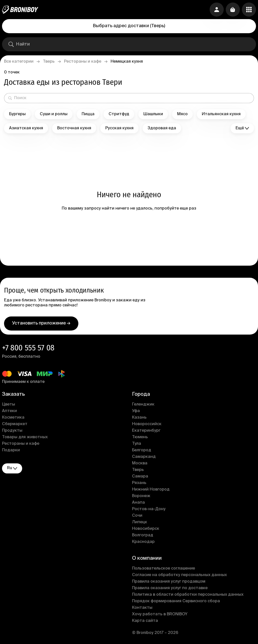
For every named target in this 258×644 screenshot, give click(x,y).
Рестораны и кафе (83, 62)
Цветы (9, 405)
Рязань (139, 483)
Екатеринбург (146, 431)
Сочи (137, 516)
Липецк (140, 522)
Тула (137, 444)
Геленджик (143, 405)
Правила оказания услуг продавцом (169, 582)
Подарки (11, 450)
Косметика (13, 418)
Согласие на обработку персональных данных (179, 575)
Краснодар (143, 542)
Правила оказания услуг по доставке (170, 588)
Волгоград (143, 535)
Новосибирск (146, 529)
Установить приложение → (41, 323)
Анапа (138, 503)
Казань (139, 418)
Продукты (12, 431)
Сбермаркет (15, 424)
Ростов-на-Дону (149, 509)
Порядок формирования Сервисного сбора (176, 601)
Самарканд (144, 457)
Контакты (142, 608)
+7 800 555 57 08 (28, 348)
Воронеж (141, 496)
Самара (140, 476)
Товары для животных (25, 437)
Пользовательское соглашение (164, 569)
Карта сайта (145, 621)
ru (12, 468)
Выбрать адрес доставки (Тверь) (129, 26)
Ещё (242, 128)
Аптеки (9, 411)
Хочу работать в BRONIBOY (160, 614)
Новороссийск (147, 424)
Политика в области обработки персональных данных (188, 595)
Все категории (19, 62)
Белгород (142, 450)
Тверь (49, 62)
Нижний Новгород (151, 490)
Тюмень (140, 437)
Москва (140, 463)
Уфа (136, 411)
